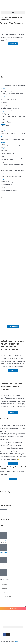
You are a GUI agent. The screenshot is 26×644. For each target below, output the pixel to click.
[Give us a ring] (3, 536)
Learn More (3, 89)
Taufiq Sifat (16, 642)
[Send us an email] (3, 548)
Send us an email (4, 552)
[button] (13, 12)
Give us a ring (3, 540)
